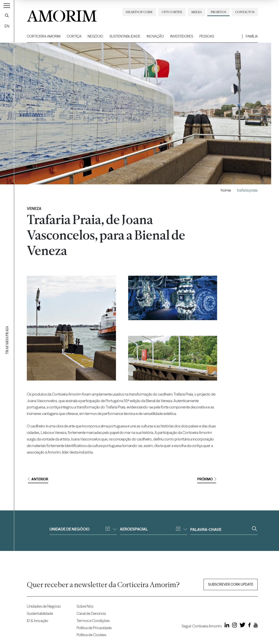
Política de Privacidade (94, 628)
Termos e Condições (93, 621)
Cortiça (74, 36)
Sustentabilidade (125, 36)
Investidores (182, 36)
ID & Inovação (37, 621)
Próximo (207, 479)
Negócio (95, 36)
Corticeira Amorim (44, 36)
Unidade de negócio (83, 529)
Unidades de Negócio (44, 606)
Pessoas (207, 36)
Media (197, 12)
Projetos (218, 12)
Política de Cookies (91, 635)
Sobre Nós (85, 606)
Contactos (245, 12)
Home (226, 190)
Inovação (155, 36)
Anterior (38, 479)
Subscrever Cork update (231, 584)
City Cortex (172, 12)
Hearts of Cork (139, 12)
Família (252, 36)
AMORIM (62, 14)
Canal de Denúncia (91, 613)
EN (7, 26)
